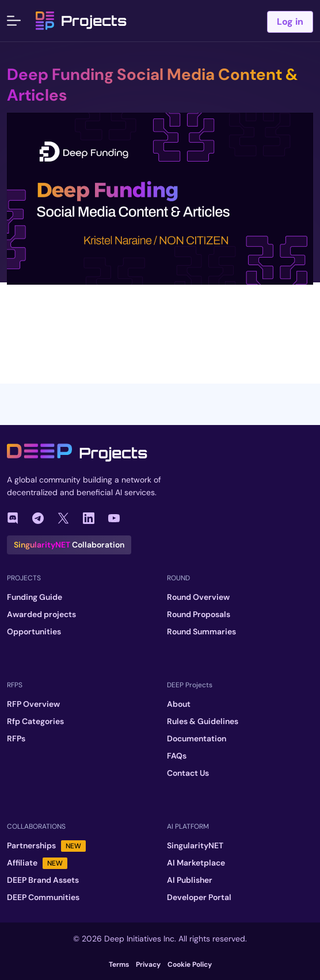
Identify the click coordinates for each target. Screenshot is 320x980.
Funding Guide (35, 597)
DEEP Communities (43, 897)
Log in (290, 22)
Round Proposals (199, 614)
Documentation (197, 738)
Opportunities (34, 631)
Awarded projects (41, 614)
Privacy (148, 964)
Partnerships (46, 846)
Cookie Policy (190, 964)
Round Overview (198, 597)
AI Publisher (190, 880)
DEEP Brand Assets (43, 880)
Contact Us (188, 773)
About (179, 704)
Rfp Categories (35, 721)
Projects (81, 21)
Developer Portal (199, 897)
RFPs (16, 738)
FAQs (177, 756)
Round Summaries (201, 631)
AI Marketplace (196, 863)
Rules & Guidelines (203, 721)
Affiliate (37, 863)
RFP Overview (33, 704)
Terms (119, 964)
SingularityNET (195, 845)
